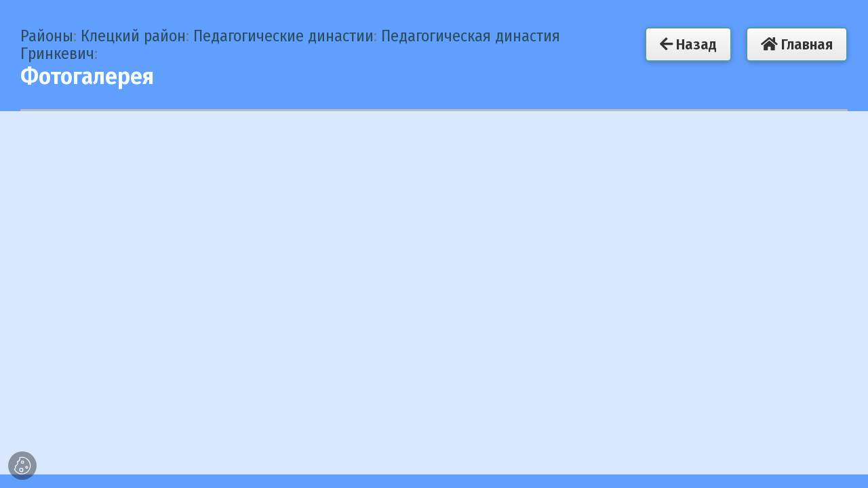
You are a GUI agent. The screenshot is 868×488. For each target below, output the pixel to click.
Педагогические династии (283, 36)
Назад (688, 44)
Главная (797, 44)
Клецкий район (133, 36)
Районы (47, 36)
